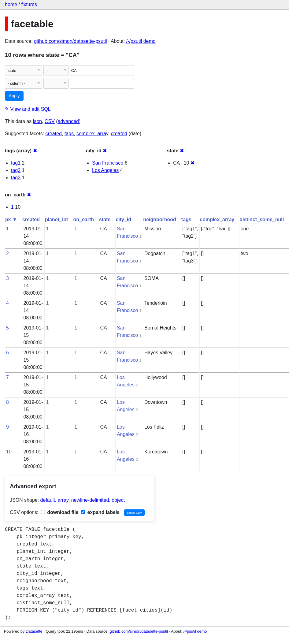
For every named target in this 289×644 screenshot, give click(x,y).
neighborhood (160, 220)
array (63, 500)
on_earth (83, 220)
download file (60, 512)
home (11, 4)
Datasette (34, 631)
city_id (123, 220)
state (105, 220)
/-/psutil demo (141, 41)
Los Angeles (105, 170)
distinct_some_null (262, 220)
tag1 (16, 163)
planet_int (57, 220)
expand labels (100, 512)
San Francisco (108, 163)
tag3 (16, 178)
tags (69, 134)
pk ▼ (11, 220)
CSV (50, 121)
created (54, 134)
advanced (68, 121)
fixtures (29, 4)
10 (9, 452)
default (48, 500)
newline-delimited (90, 500)
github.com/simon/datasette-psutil (70, 41)
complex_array (92, 134)
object (118, 500)
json (37, 121)
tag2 (16, 170)
